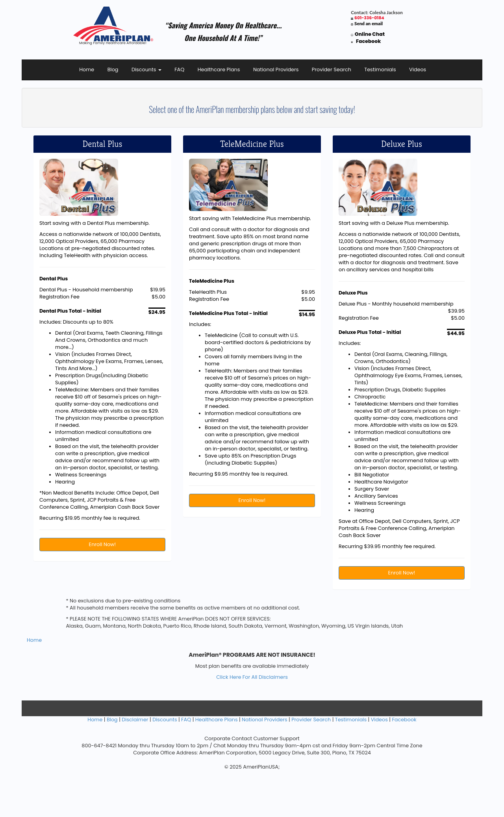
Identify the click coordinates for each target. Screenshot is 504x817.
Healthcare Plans (219, 69)
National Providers (276, 69)
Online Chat (370, 34)
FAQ (179, 69)
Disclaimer (135, 720)
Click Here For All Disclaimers (252, 677)
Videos (418, 69)
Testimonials (380, 69)
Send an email (369, 23)
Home (87, 69)
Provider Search (332, 69)
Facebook (368, 41)
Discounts (146, 69)
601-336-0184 (369, 18)
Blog (113, 69)
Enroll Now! (103, 544)
